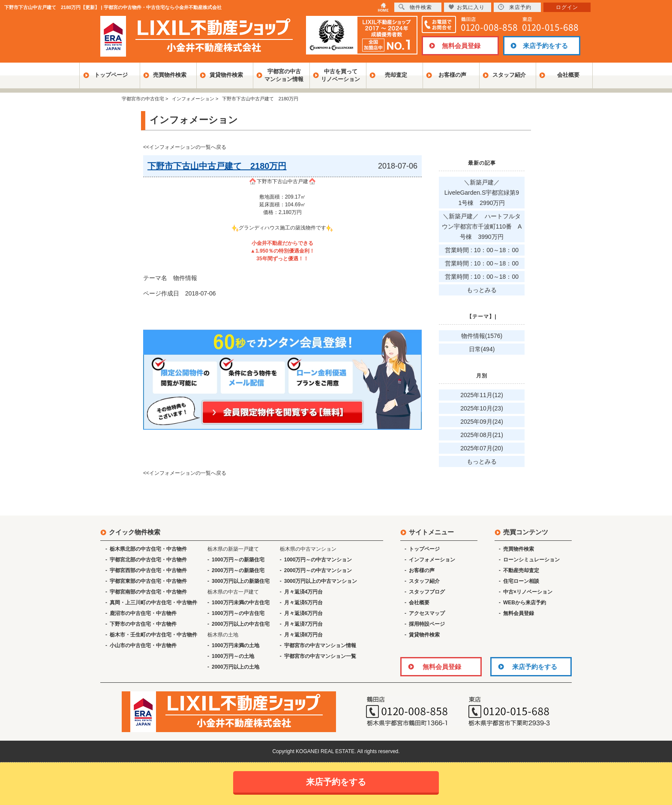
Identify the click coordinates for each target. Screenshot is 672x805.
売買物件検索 (170, 75)
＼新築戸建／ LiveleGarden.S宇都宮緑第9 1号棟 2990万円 (484, 193)
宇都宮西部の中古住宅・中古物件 (148, 570)
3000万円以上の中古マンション (321, 581)
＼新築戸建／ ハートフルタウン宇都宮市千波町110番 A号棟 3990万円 (482, 226)
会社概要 (568, 75)
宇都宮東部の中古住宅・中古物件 (148, 581)
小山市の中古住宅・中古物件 (143, 645)
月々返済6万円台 (304, 613)
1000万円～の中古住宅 (238, 613)
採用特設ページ (427, 624)
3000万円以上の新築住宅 (241, 581)
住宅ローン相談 (521, 581)
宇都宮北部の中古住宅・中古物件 (148, 560)
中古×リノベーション (528, 592)
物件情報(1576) (482, 336)
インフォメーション (432, 560)
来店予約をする (545, 46)
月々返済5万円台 (304, 603)
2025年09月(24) (482, 422)
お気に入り (466, 7)
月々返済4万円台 (304, 592)
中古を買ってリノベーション (340, 75)
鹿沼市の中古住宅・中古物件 (143, 613)
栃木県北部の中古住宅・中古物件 (148, 549)
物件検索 (415, 7)
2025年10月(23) (482, 408)
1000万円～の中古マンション (318, 560)
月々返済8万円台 (304, 635)
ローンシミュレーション (531, 560)
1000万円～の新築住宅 (238, 560)
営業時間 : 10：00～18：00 (482, 250)
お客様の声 (452, 75)
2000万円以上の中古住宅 (241, 624)
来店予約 (515, 7)
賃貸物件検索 (226, 75)
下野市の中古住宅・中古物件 (143, 624)
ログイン (567, 7)
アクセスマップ (427, 613)
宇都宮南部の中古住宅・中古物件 (148, 592)
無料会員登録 (461, 46)
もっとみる (482, 290)
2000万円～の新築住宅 (238, 570)
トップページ (111, 75)
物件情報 (185, 278)
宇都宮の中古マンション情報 (284, 75)
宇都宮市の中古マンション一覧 (320, 656)
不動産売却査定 (521, 570)
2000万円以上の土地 (235, 667)
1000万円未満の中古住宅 (241, 603)
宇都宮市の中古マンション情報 (320, 645)
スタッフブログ (427, 592)
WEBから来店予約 (525, 603)
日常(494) (482, 349)
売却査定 (396, 75)
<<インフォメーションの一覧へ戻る (185, 147)
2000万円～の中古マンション (318, 570)
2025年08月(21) (482, 435)
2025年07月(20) (482, 448)
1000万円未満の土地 (235, 645)
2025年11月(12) (482, 395)
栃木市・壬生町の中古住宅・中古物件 (153, 635)
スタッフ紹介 (509, 75)
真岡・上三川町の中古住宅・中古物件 (153, 603)
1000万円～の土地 (233, 656)
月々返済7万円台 (304, 624)
